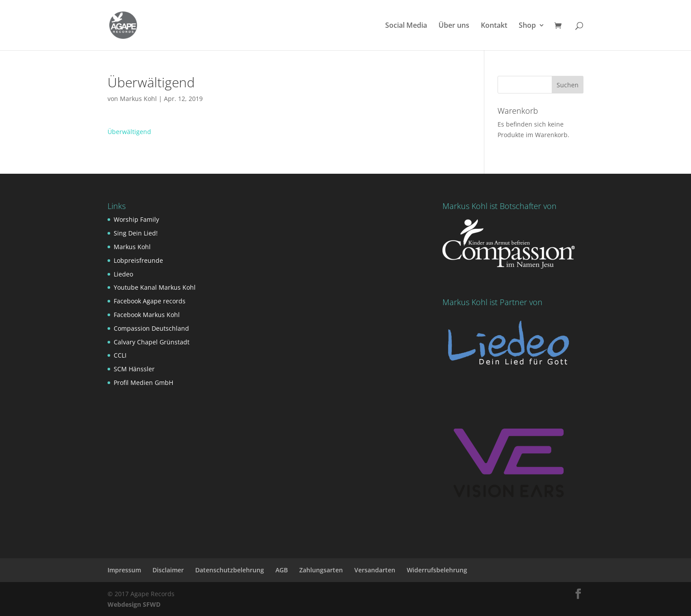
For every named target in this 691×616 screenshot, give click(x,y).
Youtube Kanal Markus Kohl (155, 287)
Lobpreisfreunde (138, 260)
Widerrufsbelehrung (437, 570)
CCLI (120, 355)
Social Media (406, 26)
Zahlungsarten (321, 570)
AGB (282, 570)
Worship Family (136, 219)
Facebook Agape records (150, 301)
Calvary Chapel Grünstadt (152, 342)
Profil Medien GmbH (143, 383)
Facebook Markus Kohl (147, 315)
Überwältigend (129, 132)
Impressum (124, 570)
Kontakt (494, 26)
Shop (527, 26)
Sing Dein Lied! (136, 233)
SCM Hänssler (134, 369)
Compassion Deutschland (151, 328)
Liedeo (123, 274)
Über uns (454, 26)
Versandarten (375, 570)
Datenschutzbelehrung (230, 570)
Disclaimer (168, 570)
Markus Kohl (138, 99)
